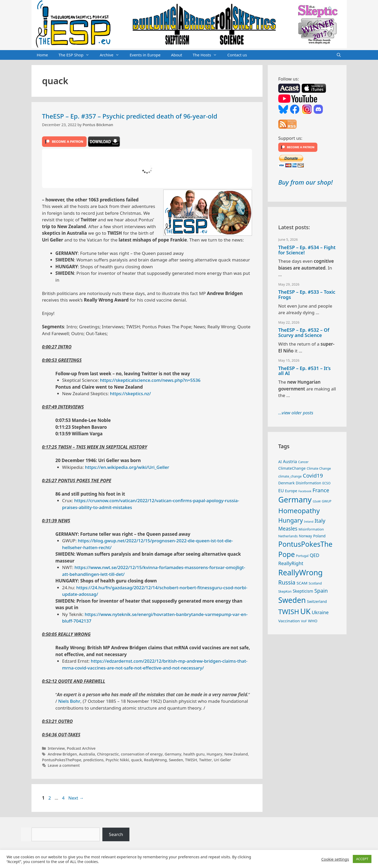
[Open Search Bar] (339, 55)
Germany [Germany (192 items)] (295, 500)
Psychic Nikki (117, 760)
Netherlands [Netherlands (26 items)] (288, 536)
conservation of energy (142, 754)
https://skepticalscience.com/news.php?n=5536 (150, 380)
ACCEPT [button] (362, 859)
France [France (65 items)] (321, 490)
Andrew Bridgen (62, 754)
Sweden (176, 760)
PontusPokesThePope (62, 760)
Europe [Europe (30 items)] (291, 491)
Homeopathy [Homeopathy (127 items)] (299, 511)
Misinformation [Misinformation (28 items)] (311, 529)
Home (42, 55)
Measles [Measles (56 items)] (288, 529)
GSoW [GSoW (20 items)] (317, 501)
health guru (194, 754)
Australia (87, 754)
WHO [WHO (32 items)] (313, 621)
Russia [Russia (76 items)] (287, 582)
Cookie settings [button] (335, 859)
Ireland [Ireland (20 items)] (309, 522)
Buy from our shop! (305, 182)
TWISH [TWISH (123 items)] (289, 612)
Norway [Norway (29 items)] (306, 536)
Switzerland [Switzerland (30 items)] (317, 601)
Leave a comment (64, 765)
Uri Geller (222, 760)
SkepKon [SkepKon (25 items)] (285, 591)
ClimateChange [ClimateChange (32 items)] (292, 468)
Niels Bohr (69, 701)
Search (116, 834)
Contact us (237, 55)
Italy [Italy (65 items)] (320, 521)
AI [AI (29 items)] (280, 462)
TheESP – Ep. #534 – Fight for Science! (307, 250)
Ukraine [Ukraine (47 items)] (320, 612)
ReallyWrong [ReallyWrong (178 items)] (300, 572)
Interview (56, 748)
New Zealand (236, 754)
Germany (173, 754)
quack (136, 760)
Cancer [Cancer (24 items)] (303, 462)
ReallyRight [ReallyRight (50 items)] (291, 563)
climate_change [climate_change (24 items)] (290, 476)
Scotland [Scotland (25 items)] (315, 583)
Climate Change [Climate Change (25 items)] (319, 468)
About (177, 55)
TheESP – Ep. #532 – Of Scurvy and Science (304, 333)
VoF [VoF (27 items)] (304, 621)
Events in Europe (145, 55)
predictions (93, 760)
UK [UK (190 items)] (305, 611)
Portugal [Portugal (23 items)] (302, 556)
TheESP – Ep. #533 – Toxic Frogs (307, 294)
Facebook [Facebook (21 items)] (305, 491)
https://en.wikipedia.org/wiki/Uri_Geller (127, 467)
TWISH (191, 760)
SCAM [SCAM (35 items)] (302, 583)
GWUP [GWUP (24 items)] (327, 501)
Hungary (214, 754)
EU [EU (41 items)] (281, 491)
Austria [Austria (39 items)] (290, 462)
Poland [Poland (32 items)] (319, 536)
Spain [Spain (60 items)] (321, 591)
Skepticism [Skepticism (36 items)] (303, 591)
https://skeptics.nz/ (130, 393)
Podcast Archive (81, 748)
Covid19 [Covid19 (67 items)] (313, 475)
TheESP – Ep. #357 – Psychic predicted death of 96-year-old (130, 116)
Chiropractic (108, 754)
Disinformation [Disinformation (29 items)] (309, 483)
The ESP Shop (77, 55)
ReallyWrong (155, 760)
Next (76, 798)
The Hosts (207, 55)
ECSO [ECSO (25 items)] (326, 483)
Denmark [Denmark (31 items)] (286, 483)
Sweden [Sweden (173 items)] (292, 600)
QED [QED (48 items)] (315, 555)
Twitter (205, 760)
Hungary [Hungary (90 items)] (291, 520)
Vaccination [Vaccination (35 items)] (289, 621)
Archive (112, 55)
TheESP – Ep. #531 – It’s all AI (304, 371)
